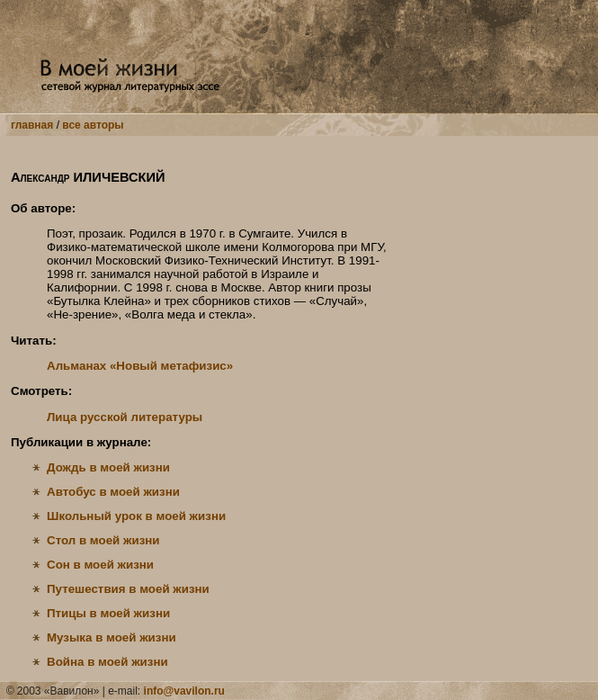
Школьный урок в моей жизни (136, 516)
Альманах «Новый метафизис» (140, 366)
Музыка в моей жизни (112, 637)
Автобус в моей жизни (113, 492)
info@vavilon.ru (184, 691)
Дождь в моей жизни (108, 467)
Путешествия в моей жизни (128, 589)
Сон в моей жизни (100, 565)
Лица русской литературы (125, 417)
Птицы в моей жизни (108, 613)
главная (32, 125)
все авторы (93, 125)
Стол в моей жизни (103, 540)
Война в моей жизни (107, 662)
